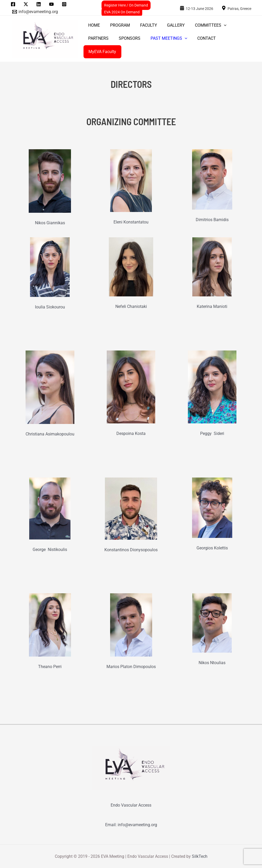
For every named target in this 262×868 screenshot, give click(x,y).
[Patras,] (236, 8)
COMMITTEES (203, 25)
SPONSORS (127, 38)
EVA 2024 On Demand (122, 12)
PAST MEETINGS (165, 38)
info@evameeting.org (137, 825)
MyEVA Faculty (102, 52)
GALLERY (170, 25)
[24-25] (196, 8)
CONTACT (201, 38)
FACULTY (144, 25)
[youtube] (52, 4)
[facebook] (14, 4)
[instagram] (65, 4)
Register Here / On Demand (126, 5)
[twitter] (27, 4)
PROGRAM (117, 25)
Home (93, 25)
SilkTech (200, 856)
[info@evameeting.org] (35, 12)
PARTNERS (98, 38)
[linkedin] (40, 4)
